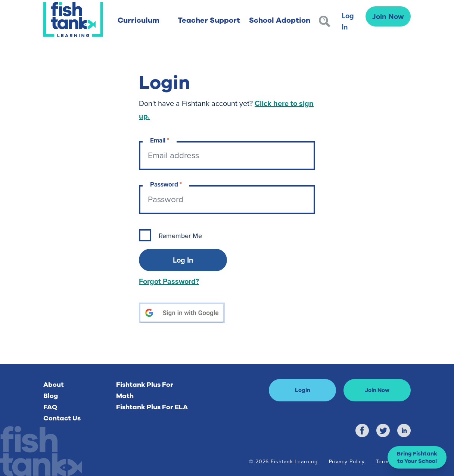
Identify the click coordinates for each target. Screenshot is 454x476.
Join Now (388, 16)
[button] (417, 457)
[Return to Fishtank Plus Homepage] (73, 19)
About (54, 385)
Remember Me (180, 236)
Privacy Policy (347, 462)
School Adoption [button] (280, 20)
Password (166, 184)
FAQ (50, 407)
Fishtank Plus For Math (145, 390)
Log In (348, 21)
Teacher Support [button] (209, 20)
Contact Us (62, 418)
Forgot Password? (169, 281)
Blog (51, 396)
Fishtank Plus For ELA (152, 407)
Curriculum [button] (139, 20)
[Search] (325, 21)
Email (160, 140)
